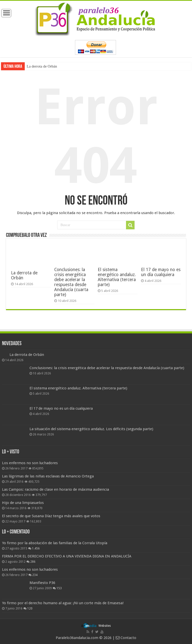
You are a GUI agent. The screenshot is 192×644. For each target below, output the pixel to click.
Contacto (126, 638)
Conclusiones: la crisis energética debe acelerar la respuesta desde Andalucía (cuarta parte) (71, 282)
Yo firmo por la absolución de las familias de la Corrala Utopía (55, 543)
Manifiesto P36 (42, 583)
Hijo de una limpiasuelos (23, 503)
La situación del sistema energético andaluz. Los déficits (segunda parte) (91, 429)
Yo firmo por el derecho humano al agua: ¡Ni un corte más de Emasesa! (63, 603)
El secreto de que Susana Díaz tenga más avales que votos (51, 516)
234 (35, 575)
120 (30, 608)
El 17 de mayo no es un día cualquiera (161, 272)
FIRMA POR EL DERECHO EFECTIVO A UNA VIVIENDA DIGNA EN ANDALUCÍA (67, 556)
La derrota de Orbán (42, 66)
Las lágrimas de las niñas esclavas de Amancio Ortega (48, 476)
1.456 (36, 548)
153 (59, 588)
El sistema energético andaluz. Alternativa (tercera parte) (117, 277)
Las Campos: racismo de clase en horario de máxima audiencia (55, 489)
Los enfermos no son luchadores (30, 463)
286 (33, 562)
